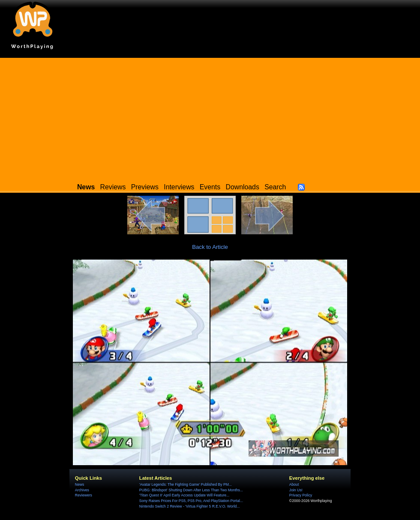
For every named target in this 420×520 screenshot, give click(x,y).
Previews (145, 187)
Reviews (113, 187)
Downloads (243, 187)
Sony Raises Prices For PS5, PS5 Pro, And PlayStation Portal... (191, 501)
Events (210, 187)
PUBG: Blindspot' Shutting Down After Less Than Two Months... (191, 490)
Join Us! (296, 490)
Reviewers (84, 495)
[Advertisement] (210, 118)
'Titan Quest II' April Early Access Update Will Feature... (184, 495)
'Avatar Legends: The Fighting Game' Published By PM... (186, 484)
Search (275, 187)
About (294, 484)
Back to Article (210, 247)
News (79, 484)
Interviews (179, 187)
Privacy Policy (301, 495)
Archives (82, 490)
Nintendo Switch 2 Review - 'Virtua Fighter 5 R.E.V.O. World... (190, 506)
